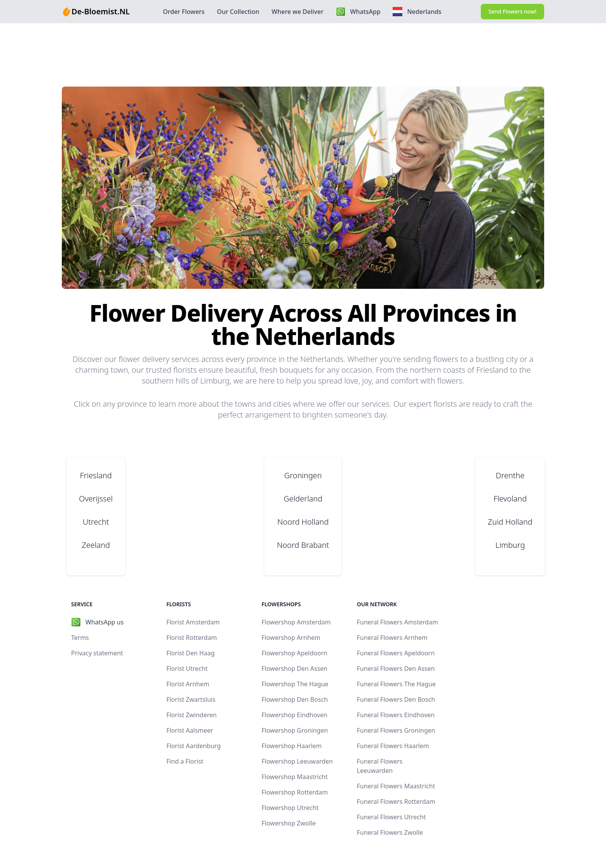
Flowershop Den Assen (294, 668)
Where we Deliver (298, 12)
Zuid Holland (510, 522)
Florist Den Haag (190, 653)
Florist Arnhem (188, 684)
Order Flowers (184, 12)
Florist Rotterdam (192, 638)
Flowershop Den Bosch (295, 699)
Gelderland (303, 499)
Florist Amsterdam (193, 622)
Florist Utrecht (187, 668)
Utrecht (96, 522)
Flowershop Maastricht (295, 777)
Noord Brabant (303, 545)
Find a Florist (185, 761)
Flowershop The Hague (295, 684)
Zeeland (96, 545)
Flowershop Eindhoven (294, 715)
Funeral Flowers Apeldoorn (396, 653)
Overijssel (96, 499)
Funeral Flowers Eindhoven (396, 715)
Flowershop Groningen (295, 730)
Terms (80, 638)
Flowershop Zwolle (289, 823)
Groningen (303, 475)
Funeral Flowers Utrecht (391, 817)
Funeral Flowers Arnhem (392, 638)
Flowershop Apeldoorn (294, 653)
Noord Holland (303, 522)
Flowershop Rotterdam (295, 792)
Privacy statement (97, 653)
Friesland (96, 475)
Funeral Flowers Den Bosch (396, 699)
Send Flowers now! (512, 11)
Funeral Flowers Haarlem (393, 746)
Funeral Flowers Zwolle (390, 832)
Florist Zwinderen (191, 715)
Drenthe (510, 475)
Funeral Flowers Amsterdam (397, 622)
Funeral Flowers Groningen (396, 730)
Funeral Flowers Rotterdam (396, 801)
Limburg (510, 545)
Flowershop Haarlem (292, 746)
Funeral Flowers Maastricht (396, 786)
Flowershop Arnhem (291, 638)
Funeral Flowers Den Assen (396, 668)
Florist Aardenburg (193, 746)
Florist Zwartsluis (191, 699)
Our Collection (238, 12)
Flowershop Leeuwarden (297, 761)
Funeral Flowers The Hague (396, 684)
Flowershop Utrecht (290, 808)
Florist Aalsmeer (190, 730)
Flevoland (510, 499)
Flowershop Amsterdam (296, 622)
